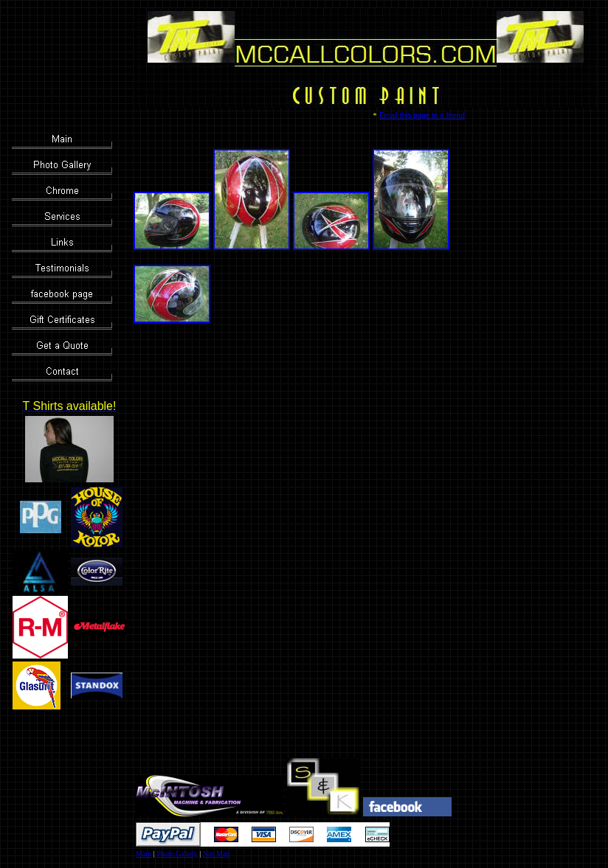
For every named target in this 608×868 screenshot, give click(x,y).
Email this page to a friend (422, 115)
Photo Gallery (177, 854)
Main (144, 854)
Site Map (216, 854)
